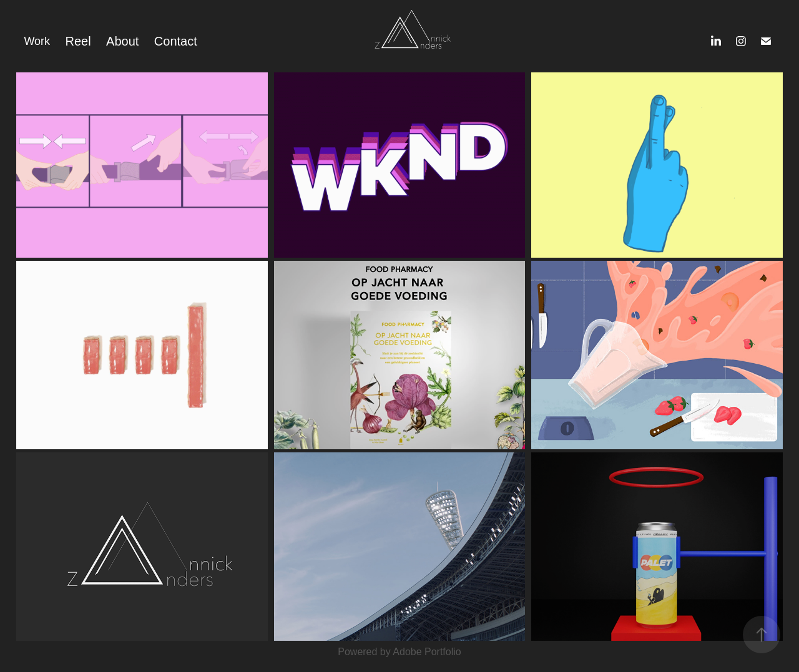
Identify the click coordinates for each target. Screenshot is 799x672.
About (122, 41)
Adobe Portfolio (427, 652)
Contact (176, 41)
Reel (78, 41)
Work (37, 41)
